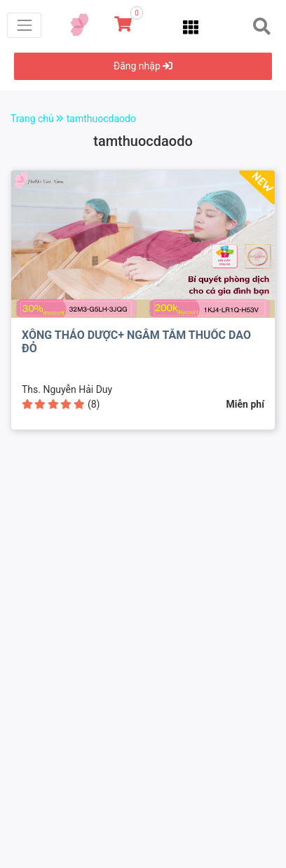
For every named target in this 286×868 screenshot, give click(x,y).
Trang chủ (39, 119)
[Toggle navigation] (24, 25)
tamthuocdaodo (101, 119)
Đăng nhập (143, 66)
